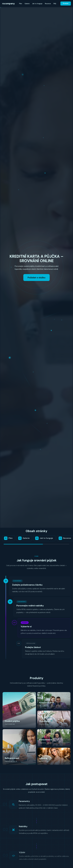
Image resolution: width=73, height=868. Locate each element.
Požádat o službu (36, 278)
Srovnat (66, 3)
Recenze (48, 4)
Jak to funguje (37, 4)
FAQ (55, 4)
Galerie (27, 4)
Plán (21, 4)
